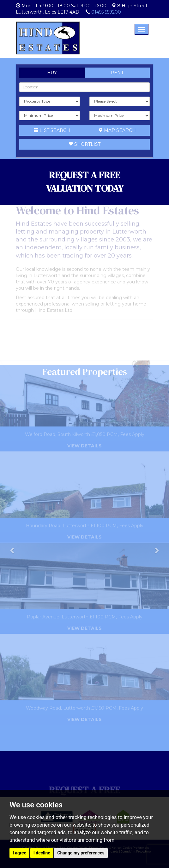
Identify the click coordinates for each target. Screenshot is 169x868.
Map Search (117, 130)
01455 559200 (106, 12)
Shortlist (84, 144)
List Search (52, 130)
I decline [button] (42, 853)
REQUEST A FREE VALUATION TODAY (85, 182)
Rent (117, 73)
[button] (13, 558)
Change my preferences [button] (81, 853)
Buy (52, 73)
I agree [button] (19, 853)
